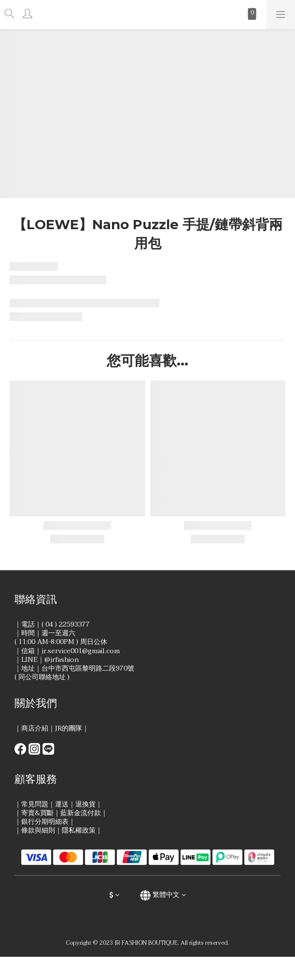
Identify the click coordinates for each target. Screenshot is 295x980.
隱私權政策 (79, 830)
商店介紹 (35, 728)
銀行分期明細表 (45, 822)
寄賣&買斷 (37, 813)
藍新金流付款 (81, 813)
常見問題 (35, 804)
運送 (62, 804)
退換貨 (85, 804)
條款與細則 (38, 830)
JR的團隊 (69, 728)
